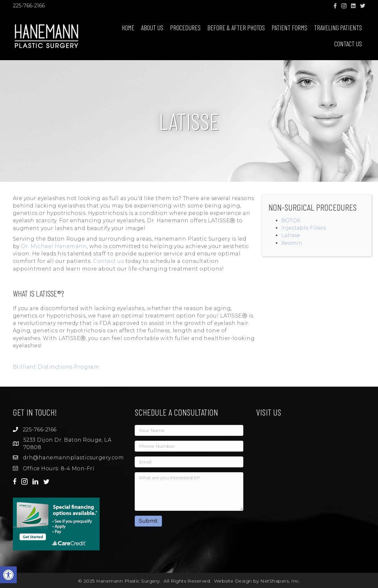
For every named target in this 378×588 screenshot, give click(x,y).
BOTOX (291, 220)
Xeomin (292, 243)
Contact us (108, 261)
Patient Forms (289, 28)
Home (128, 28)
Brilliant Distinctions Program (56, 367)
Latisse (291, 235)
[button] (8, 575)
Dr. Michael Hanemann (54, 246)
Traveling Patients (338, 28)
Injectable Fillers (304, 228)
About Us (152, 28)
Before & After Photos (236, 28)
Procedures (185, 28)
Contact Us (348, 44)
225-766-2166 (29, 6)
